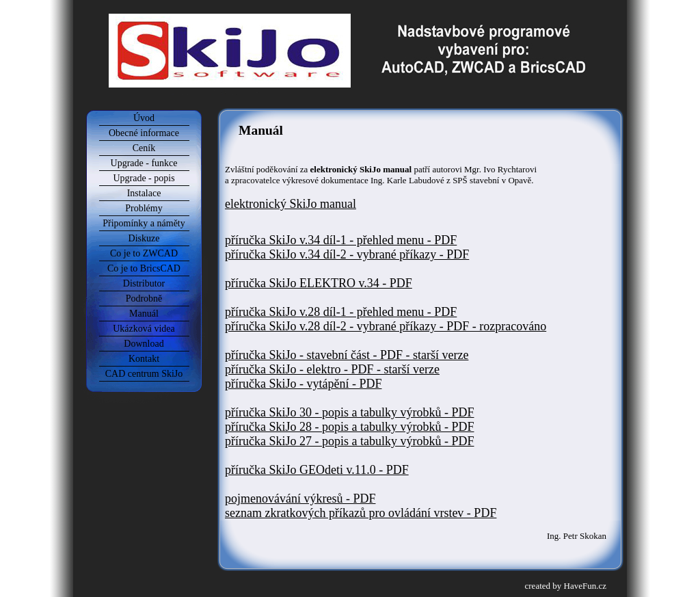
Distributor (144, 283)
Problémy (144, 208)
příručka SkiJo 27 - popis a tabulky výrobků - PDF (349, 441)
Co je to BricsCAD (144, 268)
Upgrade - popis (144, 178)
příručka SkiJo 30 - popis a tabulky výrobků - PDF (349, 412)
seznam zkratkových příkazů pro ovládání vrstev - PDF (361, 513)
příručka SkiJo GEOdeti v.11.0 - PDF (317, 470)
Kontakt (144, 359)
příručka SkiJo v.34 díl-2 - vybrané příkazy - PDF (347, 254)
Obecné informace (144, 133)
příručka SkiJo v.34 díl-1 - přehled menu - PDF (341, 240)
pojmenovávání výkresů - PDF (300, 499)
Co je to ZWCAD (144, 253)
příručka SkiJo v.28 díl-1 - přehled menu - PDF (341, 312)
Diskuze (144, 238)
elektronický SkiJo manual (291, 204)
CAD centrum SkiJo (144, 374)
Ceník (144, 148)
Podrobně (144, 298)
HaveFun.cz (585, 586)
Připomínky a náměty (144, 223)
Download (144, 344)
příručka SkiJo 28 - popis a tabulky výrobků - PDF (349, 427)
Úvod (144, 118)
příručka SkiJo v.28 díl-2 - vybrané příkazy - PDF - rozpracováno (386, 326)
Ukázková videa (144, 329)
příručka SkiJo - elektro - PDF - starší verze (332, 369)
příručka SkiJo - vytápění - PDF (303, 384)
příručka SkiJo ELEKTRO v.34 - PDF (319, 283)
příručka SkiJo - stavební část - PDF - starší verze (347, 355)
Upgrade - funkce (144, 163)
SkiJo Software (352, 10)
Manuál (144, 314)
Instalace (144, 193)
